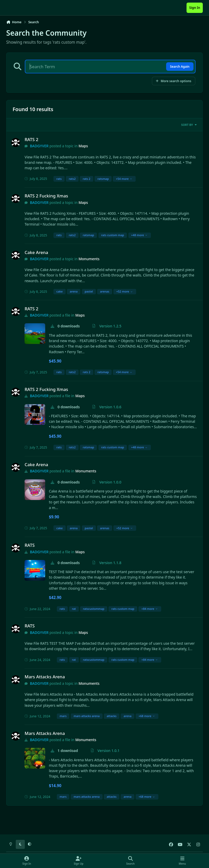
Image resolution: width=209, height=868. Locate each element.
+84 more (149, 609)
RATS (30, 545)
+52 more (124, 291)
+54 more (124, 179)
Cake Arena (36, 252)
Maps (83, 146)
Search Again (180, 66)
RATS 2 (31, 139)
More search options (173, 81)
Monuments (89, 259)
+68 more (147, 716)
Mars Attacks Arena (45, 677)
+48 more (139, 235)
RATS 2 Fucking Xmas (46, 196)
